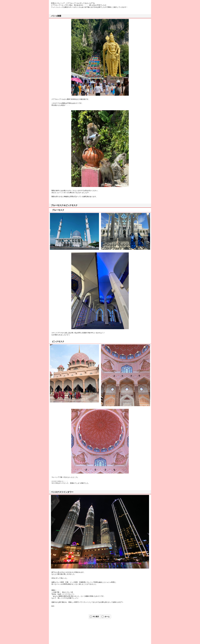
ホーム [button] (107, 617)
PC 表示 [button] (96, 617)
